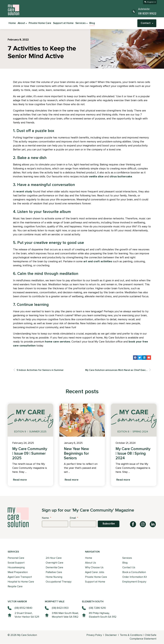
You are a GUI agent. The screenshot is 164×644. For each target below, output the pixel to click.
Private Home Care (40, 23)
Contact (147, 23)
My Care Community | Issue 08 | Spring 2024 (133, 454)
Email (74, 518)
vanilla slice (96, 177)
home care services (58, 342)
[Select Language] (150, 2)
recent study (24, 192)
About (22, 23)
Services (81, 23)
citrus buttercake (121, 177)
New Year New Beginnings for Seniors (76, 454)
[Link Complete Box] (30, 445)
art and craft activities (98, 262)
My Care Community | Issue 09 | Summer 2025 (30, 454)
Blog (92, 23)
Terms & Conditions (131, 635)
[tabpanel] (30, 445)
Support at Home (63, 23)
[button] (135, 358)
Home (12, 23)
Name (47, 518)
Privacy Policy (94, 635)
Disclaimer (111, 635)
